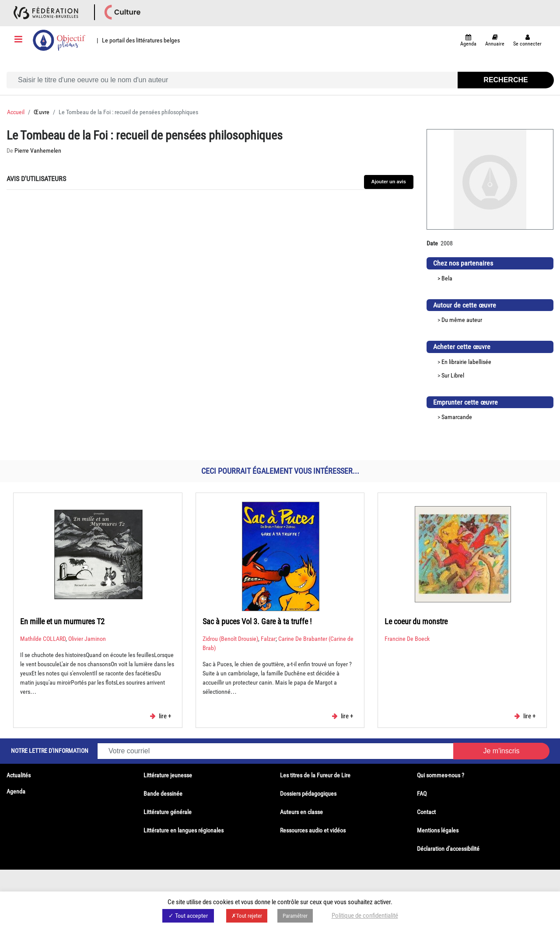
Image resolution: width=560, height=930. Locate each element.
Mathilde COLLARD (43, 639)
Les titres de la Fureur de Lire (315, 775)
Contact (426, 812)
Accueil (16, 112)
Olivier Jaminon (87, 639)
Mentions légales (438, 830)
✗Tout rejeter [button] (247, 916)
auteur (474, 320)
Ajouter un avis (389, 182)
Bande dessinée (163, 794)
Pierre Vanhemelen (38, 150)
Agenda (16, 791)
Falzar (268, 639)
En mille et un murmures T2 (62, 621)
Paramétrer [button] (295, 916)
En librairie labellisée (466, 362)
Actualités (19, 775)
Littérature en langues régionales (184, 830)
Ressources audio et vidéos (313, 830)
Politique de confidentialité (365, 916)
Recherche (506, 80)
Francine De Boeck (407, 639)
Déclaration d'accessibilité (448, 849)
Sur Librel (453, 375)
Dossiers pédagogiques (308, 794)
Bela (447, 278)
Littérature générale (168, 812)
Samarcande (457, 417)
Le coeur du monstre (416, 621)
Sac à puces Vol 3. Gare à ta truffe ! (257, 621)
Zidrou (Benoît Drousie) (230, 639)
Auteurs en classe (301, 812)
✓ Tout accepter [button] (188, 916)
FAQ (422, 794)
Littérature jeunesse (168, 775)
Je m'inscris (501, 751)
